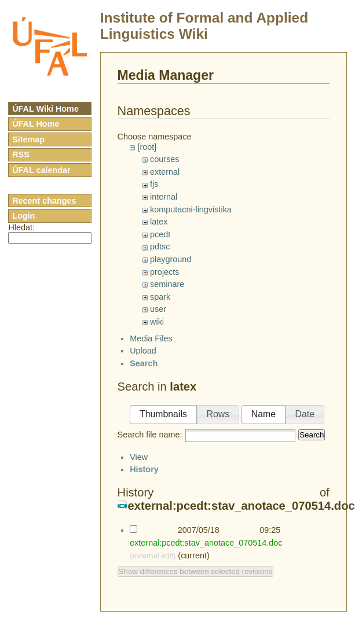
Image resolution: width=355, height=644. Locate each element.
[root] (147, 147)
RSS (21, 154)
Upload (143, 389)
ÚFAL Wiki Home (45, 109)
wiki (157, 322)
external (165, 172)
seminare (167, 284)
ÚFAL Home (36, 124)
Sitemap (28, 139)
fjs (154, 184)
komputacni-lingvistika (191, 209)
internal (164, 197)
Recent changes (44, 201)
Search (312, 473)
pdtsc (160, 246)
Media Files (151, 377)
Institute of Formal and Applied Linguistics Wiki (204, 26)
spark (160, 297)
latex (159, 222)
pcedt (160, 234)
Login (23, 216)
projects (164, 272)
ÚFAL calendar (41, 170)
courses (164, 159)
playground (171, 259)
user (158, 309)
